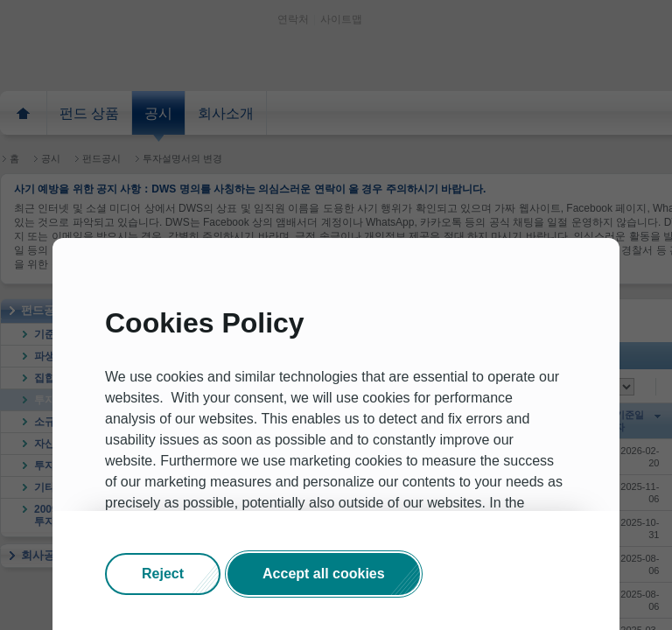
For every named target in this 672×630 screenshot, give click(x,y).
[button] (163, 574)
